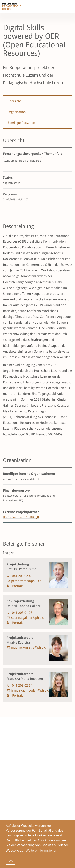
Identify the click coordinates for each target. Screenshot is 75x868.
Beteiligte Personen (21, 123)
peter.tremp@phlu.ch (26, 581)
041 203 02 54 (22, 686)
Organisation (16, 112)
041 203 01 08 (22, 613)
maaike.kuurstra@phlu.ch (29, 648)
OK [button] (11, 861)
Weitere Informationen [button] (41, 850)
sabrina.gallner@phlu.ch (28, 618)
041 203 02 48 (22, 576)
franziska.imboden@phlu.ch (31, 691)
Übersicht (14, 101)
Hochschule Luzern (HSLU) (18, 517)
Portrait (17, 586)
